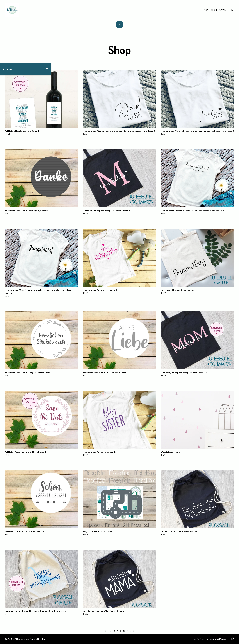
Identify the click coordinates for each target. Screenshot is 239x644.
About (214, 10)
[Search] (232, 10)
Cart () (223, 10)
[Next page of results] (134, 631)
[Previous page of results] (105, 631)
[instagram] (233, 639)
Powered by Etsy (37, 639)
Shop (205, 10)
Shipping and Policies (216, 639)
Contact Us (199, 639)
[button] (26, 69)
